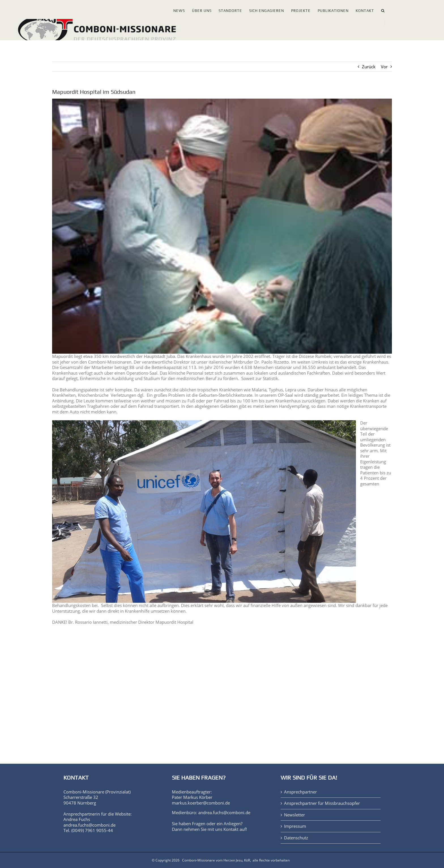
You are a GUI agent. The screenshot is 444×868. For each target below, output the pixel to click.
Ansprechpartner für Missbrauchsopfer (322, 803)
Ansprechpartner (300, 792)
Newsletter (294, 815)
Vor (384, 67)
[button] (383, 9)
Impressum (295, 826)
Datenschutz (296, 838)
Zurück (369, 67)
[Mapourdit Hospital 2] (222, 226)
